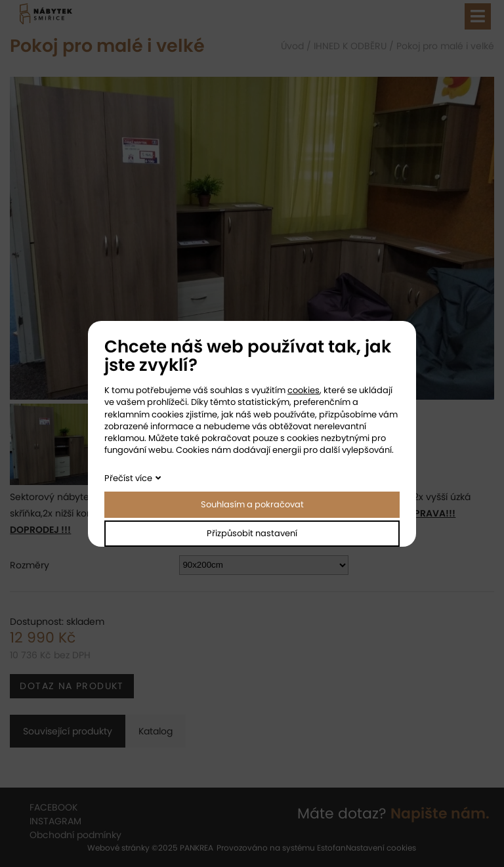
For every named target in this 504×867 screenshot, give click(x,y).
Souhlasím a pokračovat (252, 504)
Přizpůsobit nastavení (252, 533)
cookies (304, 390)
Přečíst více (128, 478)
